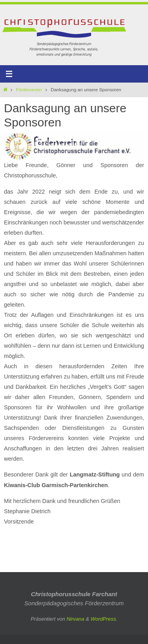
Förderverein (29, 90)
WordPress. (104, 619)
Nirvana (76, 619)
